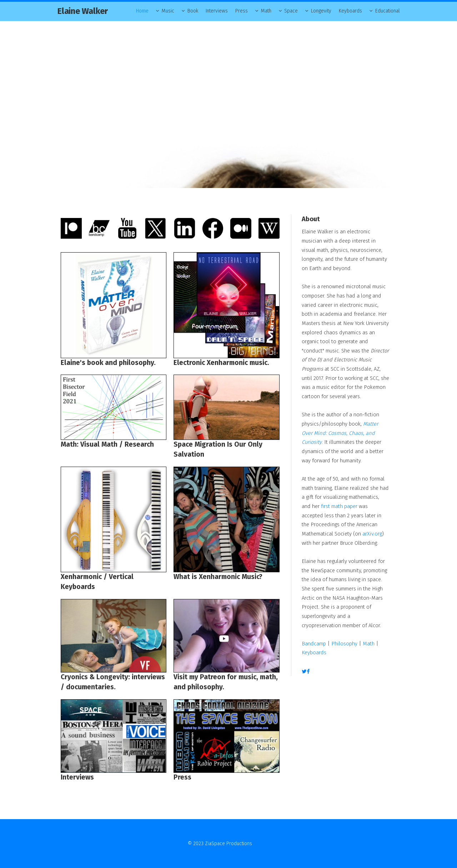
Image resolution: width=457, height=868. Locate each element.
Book (193, 11)
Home (142, 11)
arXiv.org (372, 534)
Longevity (321, 11)
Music (168, 11)
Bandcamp (314, 644)
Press (242, 11)
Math (266, 11)
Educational (388, 11)
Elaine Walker (82, 11)
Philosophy (344, 644)
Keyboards (350, 11)
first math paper (339, 506)
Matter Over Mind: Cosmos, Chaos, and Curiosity (340, 433)
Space (291, 11)
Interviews (217, 11)
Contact (262, 844)
